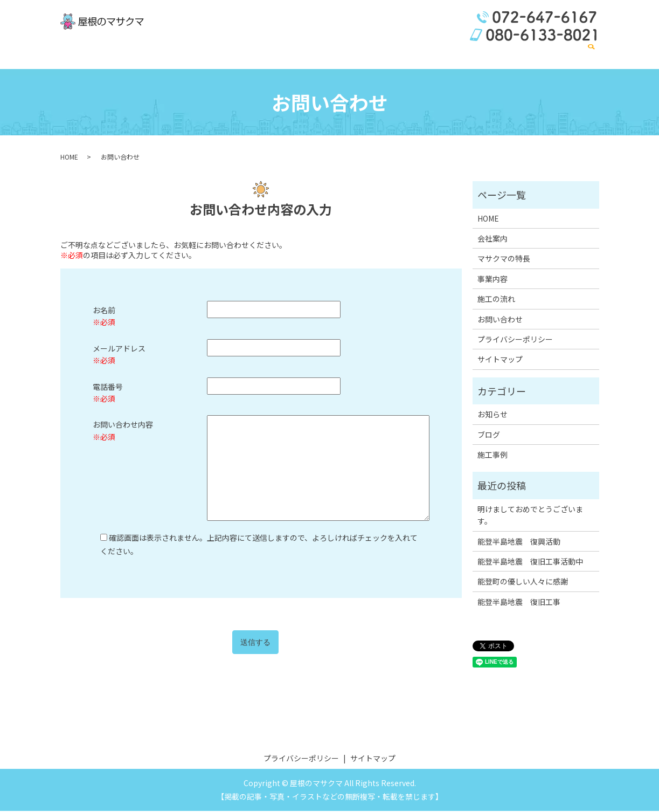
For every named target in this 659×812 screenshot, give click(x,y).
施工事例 (466, 56)
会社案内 (330, 56)
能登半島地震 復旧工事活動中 (530, 562)
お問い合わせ (557, 56)
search (591, 57)
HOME (297, 56)
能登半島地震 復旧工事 (519, 603)
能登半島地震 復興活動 (519, 542)
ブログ (489, 436)
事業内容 (428, 56)
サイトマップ (500, 361)
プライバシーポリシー (515, 340)
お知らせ (492, 415)
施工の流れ (508, 56)
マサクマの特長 (379, 56)
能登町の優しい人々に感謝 (523, 582)
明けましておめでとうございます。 (530, 516)
